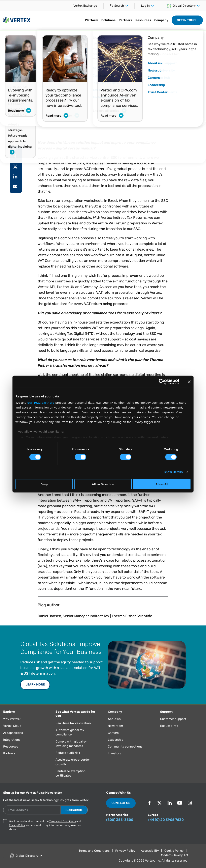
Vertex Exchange (85, 6)
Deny (44, 484)
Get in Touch (187, 20)
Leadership (116, 740)
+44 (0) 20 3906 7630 (166, 820)
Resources (143, 20)
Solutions (108, 20)
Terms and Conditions (63, 821)
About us (114, 719)
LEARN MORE (35, 684)
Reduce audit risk (68, 753)
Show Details (173, 472)
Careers (113, 733)
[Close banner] (189, 382)
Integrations (12, 740)
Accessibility (150, 851)
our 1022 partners (41, 403)
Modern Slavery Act (175, 855)
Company (161, 20)
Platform (92, 20)
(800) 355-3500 (120, 820)
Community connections (125, 747)
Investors (114, 753)
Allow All (162, 484)
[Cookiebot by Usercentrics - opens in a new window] (162, 382)
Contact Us (121, 803)
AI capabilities (13, 733)
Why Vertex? (12, 719)
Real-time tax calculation (73, 723)
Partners (125, 20)
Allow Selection (103, 484)
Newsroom (115, 726)
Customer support (173, 719)
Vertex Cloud (12, 726)
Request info (169, 726)
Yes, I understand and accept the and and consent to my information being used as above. (45, 825)
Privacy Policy (17, 825)
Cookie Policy (174, 851)
